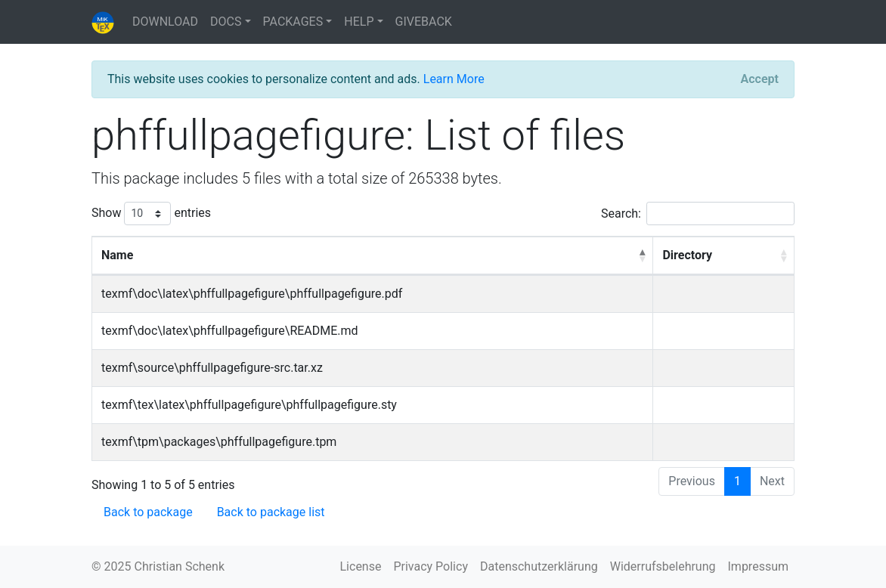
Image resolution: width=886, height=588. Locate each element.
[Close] (760, 79)
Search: (698, 214)
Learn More (454, 79)
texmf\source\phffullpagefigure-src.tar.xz (212, 368)
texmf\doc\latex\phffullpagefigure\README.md (230, 331)
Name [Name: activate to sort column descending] (117, 255)
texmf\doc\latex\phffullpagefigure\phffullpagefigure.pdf (252, 294)
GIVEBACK (424, 22)
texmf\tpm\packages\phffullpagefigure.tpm (219, 442)
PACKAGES (293, 22)
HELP (359, 22)
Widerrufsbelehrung (663, 566)
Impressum (759, 566)
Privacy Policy (431, 566)
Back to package (148, 512)
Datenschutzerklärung (539, 566)
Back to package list (271, 512)
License (361, 566)
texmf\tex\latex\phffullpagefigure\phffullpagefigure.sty (249, 405)
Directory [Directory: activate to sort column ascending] (687, 255)
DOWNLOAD (165, 22)
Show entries (151, 214)
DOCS (226, 22)
